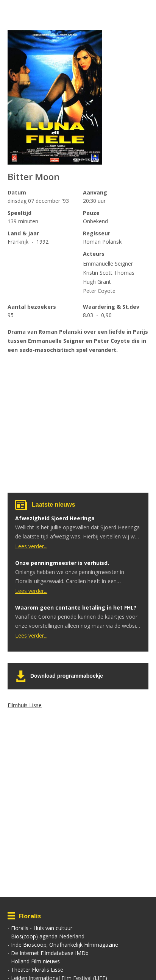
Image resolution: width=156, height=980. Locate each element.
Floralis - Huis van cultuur (42, 928)
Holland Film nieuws (35, 961)
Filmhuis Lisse (25, 705)
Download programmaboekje (67, 676)
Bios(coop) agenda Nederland (48, 936)
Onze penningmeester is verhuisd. (62, 563)
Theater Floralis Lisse (37, 970)
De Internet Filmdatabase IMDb (50, 953)
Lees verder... (31, 546)
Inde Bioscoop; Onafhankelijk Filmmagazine (65, 945)
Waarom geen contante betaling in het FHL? (76, 607)
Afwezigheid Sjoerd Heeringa (55, 518)
